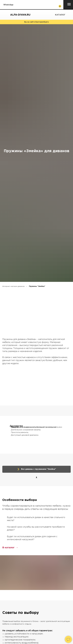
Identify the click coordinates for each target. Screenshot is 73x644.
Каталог (60, 15)
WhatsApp (8, 5)
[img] (68, 15)
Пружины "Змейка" (37, 286)
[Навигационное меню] (69, 4)
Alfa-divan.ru (20, 15)
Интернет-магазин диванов (13, 286)
